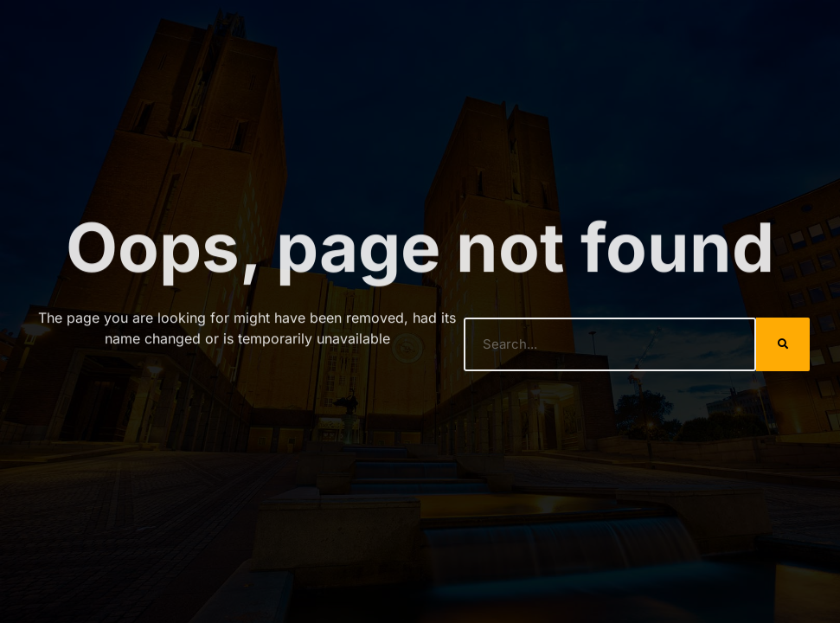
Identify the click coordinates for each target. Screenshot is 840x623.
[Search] (783, 344)
